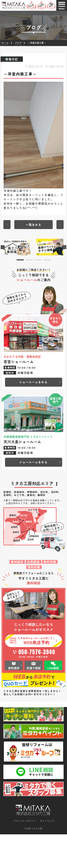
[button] (20, 260)
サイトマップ (47, 822)
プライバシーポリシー (25, 822)
